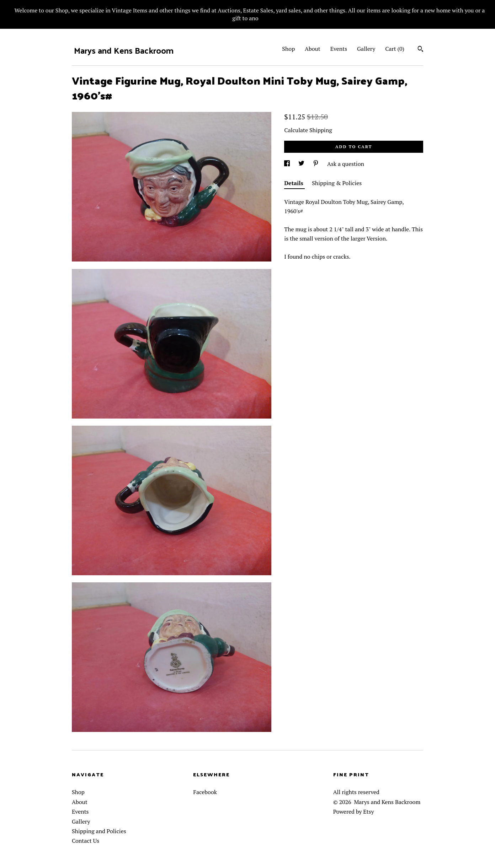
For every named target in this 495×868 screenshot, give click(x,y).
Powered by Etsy (354, 812)
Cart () (395, 49)
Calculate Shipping (308, 130)
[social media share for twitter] (302, 164)
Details (294, 183)
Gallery (366, 49)
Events (339, 49)
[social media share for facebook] (288, 164)
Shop (288, 49)
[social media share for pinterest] (316, 164)
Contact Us (86, 841)
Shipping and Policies (99, 831)
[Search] (421, 50)
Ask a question (346, 164)
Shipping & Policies (337, 183)
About (313, 49)
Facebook (205, 792)
